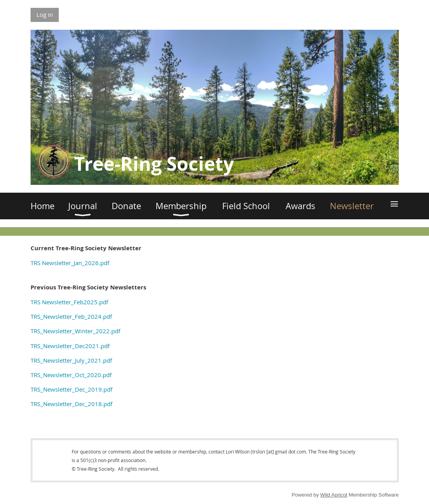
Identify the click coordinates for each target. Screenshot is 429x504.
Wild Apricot (334, 495)
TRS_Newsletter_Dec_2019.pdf (71, 389)
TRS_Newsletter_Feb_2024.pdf (71, 316)
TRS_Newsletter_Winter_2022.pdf (75, 331)
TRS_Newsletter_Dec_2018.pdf (71, 404)
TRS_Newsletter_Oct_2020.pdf (71, 375)
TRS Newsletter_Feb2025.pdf (69, 302)
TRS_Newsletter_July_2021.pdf (71, 360)
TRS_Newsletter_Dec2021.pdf (70, 346)
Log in (45, 14)
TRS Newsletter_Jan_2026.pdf (70, 263)
